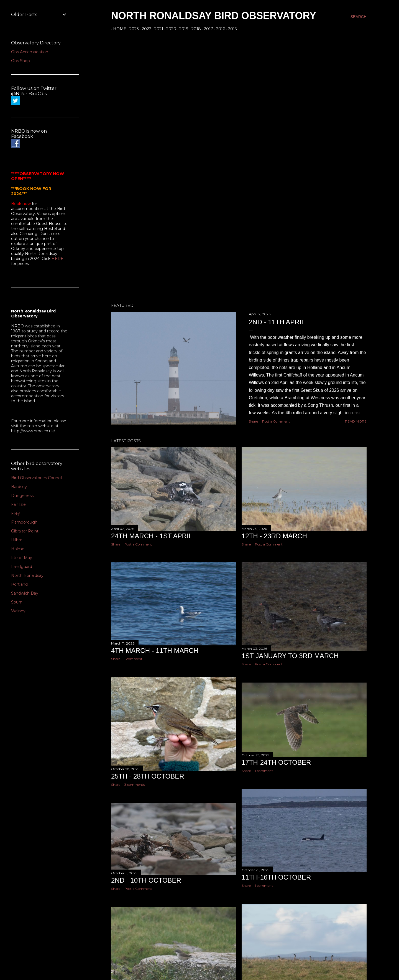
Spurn (17, 602)
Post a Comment (276, 421)
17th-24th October (276, 762)
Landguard (22, 567)
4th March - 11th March (155, 651)
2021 (157, 29)
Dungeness (22, 496)
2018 (194, 29)
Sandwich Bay (25, 593)
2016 (219, 29)
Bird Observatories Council (37, 478)
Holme (18, 549)
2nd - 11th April (277, 322)
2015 (230, 29)
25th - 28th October (148, 776)
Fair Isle (18, 504)
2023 (132, 29)
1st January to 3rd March (290, 656)
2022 (145, 29)
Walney (18, 611)
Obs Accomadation (30, 52)
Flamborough (24, 522)
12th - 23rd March (274, 536)
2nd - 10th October (146, 880)
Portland (19, 584)
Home (118, 29)
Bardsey (19, 487)
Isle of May (22, 558)
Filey (16, 513)
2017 (207, 29)
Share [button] (253, 421)
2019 (182, 29)
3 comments (135, 785)
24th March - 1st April (152, 536)
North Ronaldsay (27, 575)
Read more (356, 421)
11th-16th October (276, 877)
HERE (57, 259)
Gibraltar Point (25, 531)
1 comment (133, 659)
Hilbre (17, 540)
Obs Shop (21, 61)
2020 (169, 29)
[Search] (359, 17)
